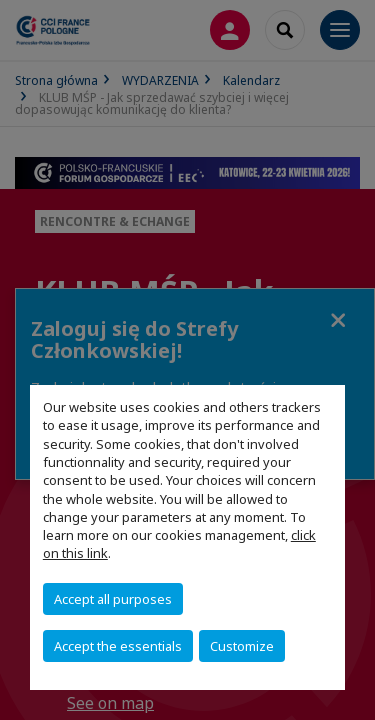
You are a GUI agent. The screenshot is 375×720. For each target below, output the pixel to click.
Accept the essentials (118, 646)
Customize (242, 646)
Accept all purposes (113, 599)
